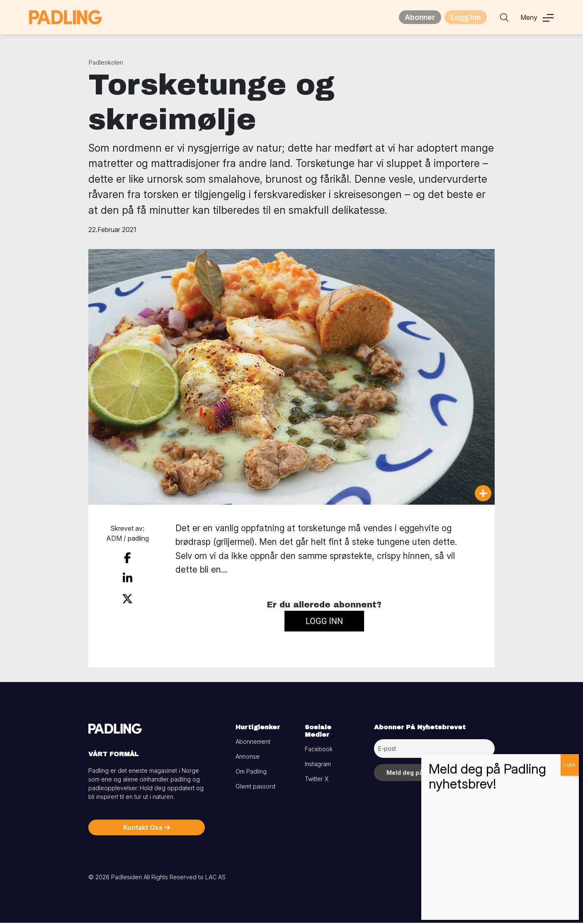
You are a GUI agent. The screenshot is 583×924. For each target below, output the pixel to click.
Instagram (318, 765)
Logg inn (324, 622)
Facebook (319, 750)
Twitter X (317, 780)
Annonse (248, 758)
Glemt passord (255, 787)
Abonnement (253, 743)
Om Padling (251, 773)
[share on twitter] (128, 595)
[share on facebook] (127, 558)
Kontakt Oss (147, 829)
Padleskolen (106, 64)
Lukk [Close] (570, 765)
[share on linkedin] (127, 576)
